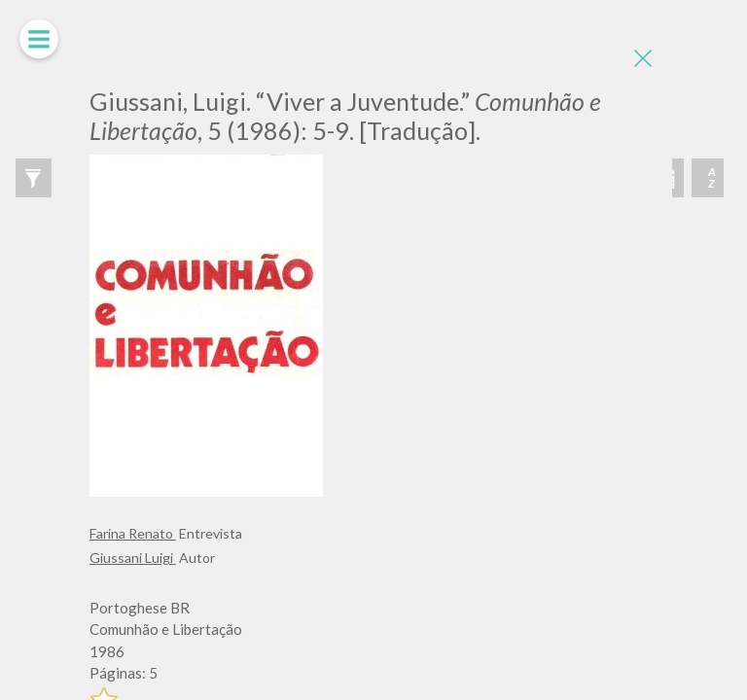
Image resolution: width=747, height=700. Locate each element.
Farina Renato (133, 533)
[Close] (643, 58)
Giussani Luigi (133, 558)
